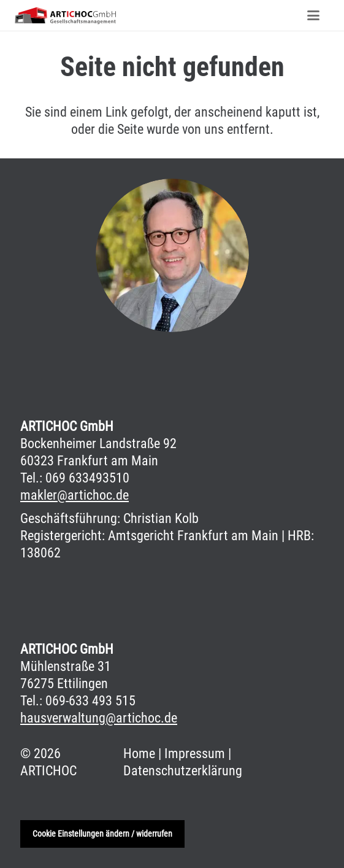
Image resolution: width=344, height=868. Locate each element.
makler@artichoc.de (75, 495)
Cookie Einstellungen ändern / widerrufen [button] (102, 834)
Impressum (195, 754)
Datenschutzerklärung (183, 771)
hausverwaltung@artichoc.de (99, 718)
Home (139, 754)
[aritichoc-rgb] (65, 15)
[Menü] (314, 15)
